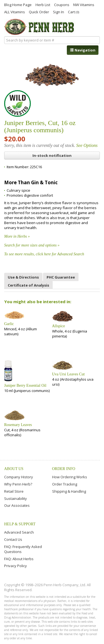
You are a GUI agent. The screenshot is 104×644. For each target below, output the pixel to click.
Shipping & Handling (69, 491)
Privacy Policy (16, 566)
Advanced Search (19, 532)
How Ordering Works (70, 477)
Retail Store (14, 491)
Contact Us (13, 539)
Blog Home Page (18, 4)
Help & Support (20, 524)
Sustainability (16, 498)
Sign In (59, 12)
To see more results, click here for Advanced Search (44, 254)
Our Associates (17, 505)
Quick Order (39, 12)
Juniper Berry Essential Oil (25, 385)
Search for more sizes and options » (32, 245)
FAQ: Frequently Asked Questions (23, 549)
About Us (14, 469)
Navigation (83, 50)
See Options (87, 145)
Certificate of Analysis (28, 285)
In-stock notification (52, 155)
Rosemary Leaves (18, 425)
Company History (19, 477)
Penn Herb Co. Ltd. (40, 27)
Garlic (9, 324)
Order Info (64, 469)
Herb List (43, 4)
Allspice (59, 326)
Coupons (62, 4)
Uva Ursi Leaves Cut (69, 374)
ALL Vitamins (15, 12)
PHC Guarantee (61, 277)
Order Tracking (65, 484)
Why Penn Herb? (18, 484)
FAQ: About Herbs (19, 559)
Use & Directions (23, 277)
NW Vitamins (84, 4)
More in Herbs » (17, 236)
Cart (73, 12)
